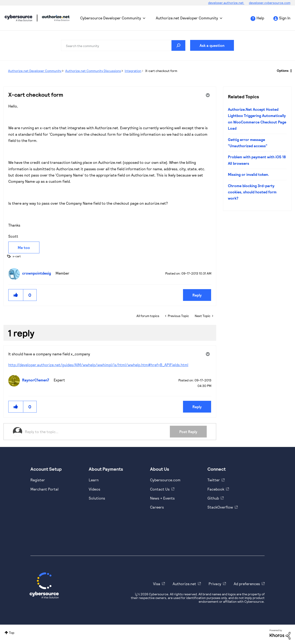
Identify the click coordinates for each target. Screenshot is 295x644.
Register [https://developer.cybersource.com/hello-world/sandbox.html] (38, 480)
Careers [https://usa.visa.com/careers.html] (157, 507)
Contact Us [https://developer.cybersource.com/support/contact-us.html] (160, 489)
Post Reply (188, 432)
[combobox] (123, 45)
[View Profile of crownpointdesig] (38, 273)
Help (260, 18)
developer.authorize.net (226, 3)
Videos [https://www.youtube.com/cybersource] (94, 489)
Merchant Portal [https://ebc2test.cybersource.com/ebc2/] (44, 489)
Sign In (285, 18)
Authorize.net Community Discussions (93, 71)
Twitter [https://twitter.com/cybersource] (214, 480)
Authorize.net (184, 584)
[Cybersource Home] (44, 585)
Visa (157, 584)
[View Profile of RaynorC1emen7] (37, 380)
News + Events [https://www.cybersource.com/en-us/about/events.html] (162, 498)
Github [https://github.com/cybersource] (213, 498)
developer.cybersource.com (270, 3)
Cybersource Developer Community (18, 18)
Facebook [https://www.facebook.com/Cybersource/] (216, 489)
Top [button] (12, 633)
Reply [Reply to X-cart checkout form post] (197, 295)
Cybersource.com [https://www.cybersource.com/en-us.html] (165, 480)
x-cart (17, 256)
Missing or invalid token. (248, 174)
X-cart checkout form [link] (161, 71)
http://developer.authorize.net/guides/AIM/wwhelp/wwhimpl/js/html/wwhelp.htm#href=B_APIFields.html (98, 365)
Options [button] (283, 70)
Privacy (215, 584)
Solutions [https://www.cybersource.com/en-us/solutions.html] (97, 498)
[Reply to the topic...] (97, 432)
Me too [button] (24, 247)
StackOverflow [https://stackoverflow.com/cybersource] (220, 507)
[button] (16, 295)
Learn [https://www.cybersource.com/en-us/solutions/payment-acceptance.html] (94, 480)
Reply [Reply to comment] (197, 407)
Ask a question (212, 45)
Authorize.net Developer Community (187, 18)
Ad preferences (247, 584)
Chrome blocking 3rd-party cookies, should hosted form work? (252, 192)
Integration (133, 71)
